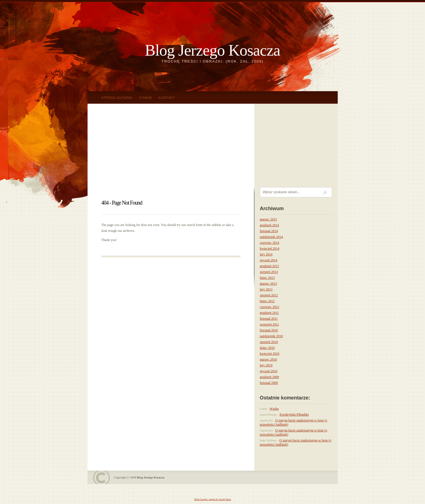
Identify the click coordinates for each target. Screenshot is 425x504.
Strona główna (117, 98)
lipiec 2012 (267, 301)
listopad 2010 (269, 330)
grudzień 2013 (269, 266)
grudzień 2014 (269, 225)
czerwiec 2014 (270, 243)
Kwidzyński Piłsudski (294, 414)
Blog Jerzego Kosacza (212, 50)
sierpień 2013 (269, 272)
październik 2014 (271, 237)
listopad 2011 (269, 319)
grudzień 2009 (269, 377)
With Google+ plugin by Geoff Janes (212, 499)
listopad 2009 (269, 383)
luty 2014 (266, 254)
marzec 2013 (269, 284)
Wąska (274, 409)
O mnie (146, 98)
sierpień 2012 (269, 295)
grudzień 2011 (269, 313)
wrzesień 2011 (269, 324)
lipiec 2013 (267, 278)
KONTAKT (167, 98)
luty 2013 (266, 289)
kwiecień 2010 (270, 354)
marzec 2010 (269, 359)
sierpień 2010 (269, 342)
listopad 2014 (269, 231)
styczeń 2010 (269, 371)
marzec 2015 (269, 219)
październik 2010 (271, 336)
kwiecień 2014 (270, 249)
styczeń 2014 (269, 260)
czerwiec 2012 (270, 307)
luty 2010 (266, 365)
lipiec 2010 (267, 348)
